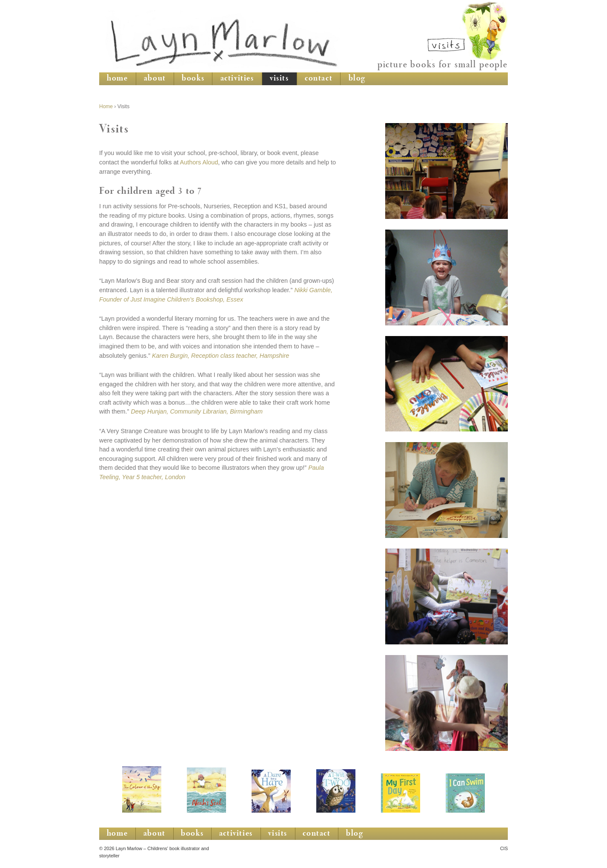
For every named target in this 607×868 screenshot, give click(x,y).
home (117, 79)
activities (237, 79)
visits (279, 79)
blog (357, 79)
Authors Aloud (199, 162)
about (155, 79)
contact (319, 79)
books (193, 79)
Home (106, 106)
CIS (504, 848)
